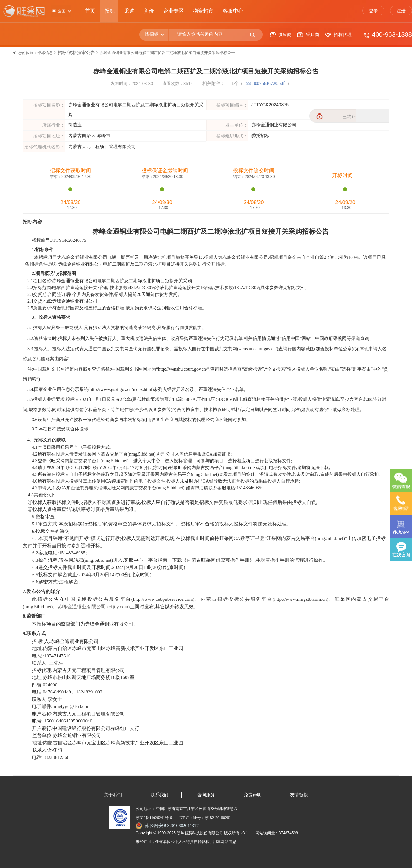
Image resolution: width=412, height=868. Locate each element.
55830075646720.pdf (266, 84)
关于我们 (113, 795)
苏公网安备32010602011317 (172, 826)
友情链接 (299, 795)
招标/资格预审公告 (76, 53)
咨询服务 (206, 795)
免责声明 (253, 795)
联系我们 (159, 795)
